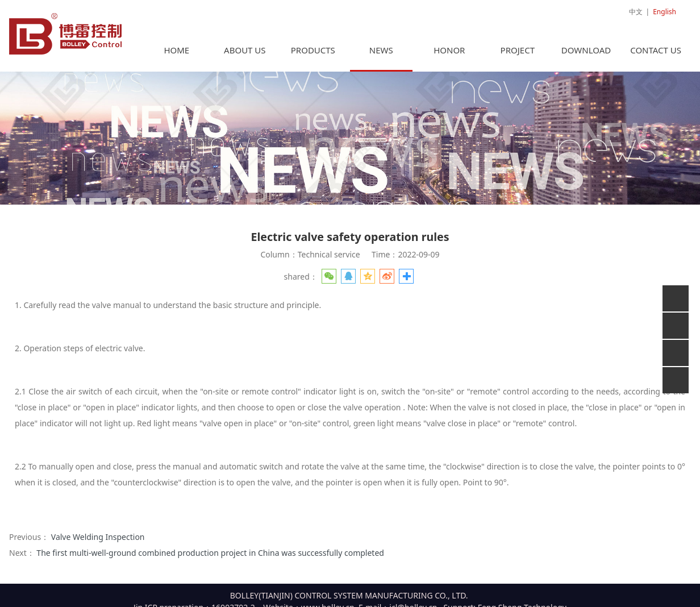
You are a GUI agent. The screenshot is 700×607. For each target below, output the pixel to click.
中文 (636, 12)
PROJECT (518, 44)
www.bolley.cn (328, 602)
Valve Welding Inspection (98, 531)
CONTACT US (656, 44)
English (664, 12)
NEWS (381, 44)
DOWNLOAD (586, 44)
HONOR (449, 44)
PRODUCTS (313, 44)
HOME (176, 44)
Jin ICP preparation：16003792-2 (194, 602)
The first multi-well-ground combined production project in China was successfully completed (210, 547)
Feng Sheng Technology (522, 602)
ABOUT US (245, 44)
